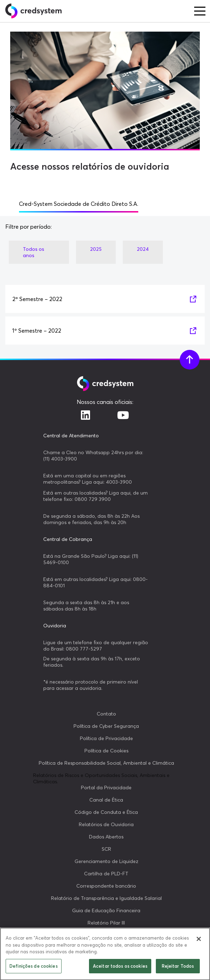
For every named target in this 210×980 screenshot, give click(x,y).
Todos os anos (33, 252)
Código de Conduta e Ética (106, 812)
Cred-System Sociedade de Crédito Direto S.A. (79, 204)
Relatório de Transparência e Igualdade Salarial (106, 898)
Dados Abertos (106, 837)
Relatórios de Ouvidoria (106, 824)
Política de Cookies (106, 751)
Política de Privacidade (106, 738)
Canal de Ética (106, 800)
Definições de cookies (34, 968)
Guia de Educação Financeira (106, 910)
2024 (143, 249)
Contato (106, 714)
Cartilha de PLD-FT (106, 874)
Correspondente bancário (106, 886)
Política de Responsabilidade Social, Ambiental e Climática (106, 763)
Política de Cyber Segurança (106, 726)
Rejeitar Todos (178, 968)
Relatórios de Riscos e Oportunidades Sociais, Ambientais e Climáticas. (101, 778)
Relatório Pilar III (106, 923)
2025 (96, 249)
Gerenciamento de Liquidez (106, 861)
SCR (106, 849)
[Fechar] (199, 941)
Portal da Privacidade (106, 788)
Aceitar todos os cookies (120, 968)
